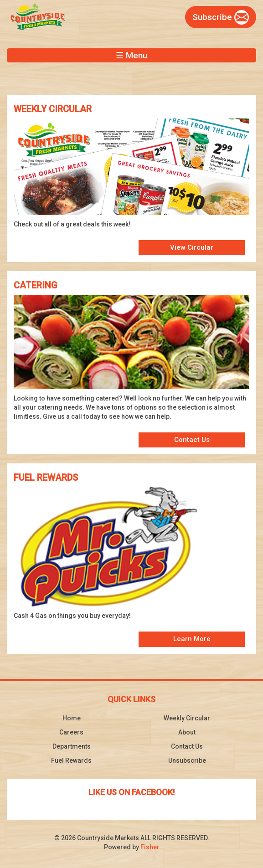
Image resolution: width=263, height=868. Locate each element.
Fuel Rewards (71, 760)
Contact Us (192, 440)
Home (72, 718)
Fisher (150, 847)
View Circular (192, 247)
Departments (72, 746)
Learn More (192, 639)
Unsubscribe (187, 760)
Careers (71, 732)
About (187, 732)
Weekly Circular (187, 718)
